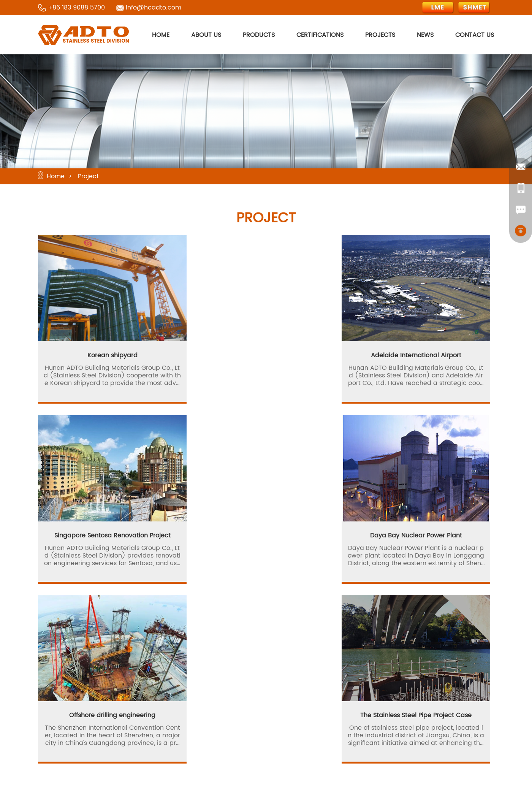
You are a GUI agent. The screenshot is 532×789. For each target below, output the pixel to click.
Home (56, 176)
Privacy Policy (237, 726)
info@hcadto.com (154, 8)
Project (88, 176)
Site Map (298, 713)
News (293, 699)
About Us (299, 672)
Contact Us (234, 713)
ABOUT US (206, 35)
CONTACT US (475, 35)
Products (230, 685)
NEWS (425, 35)
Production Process (314, 685)
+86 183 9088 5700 (76, 8)
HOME (161, 35)
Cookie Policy (305, 726)
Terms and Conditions (250, 740)
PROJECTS (380, 35)
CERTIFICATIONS (320, 35)
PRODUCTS (259, 35)
